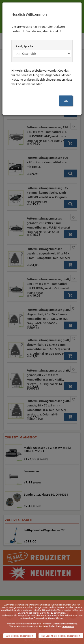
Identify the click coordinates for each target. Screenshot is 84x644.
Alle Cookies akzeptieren (20, 636)
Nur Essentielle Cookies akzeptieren (61, 636)
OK (66, 101)
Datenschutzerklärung (65, 624)
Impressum (68, 626)
